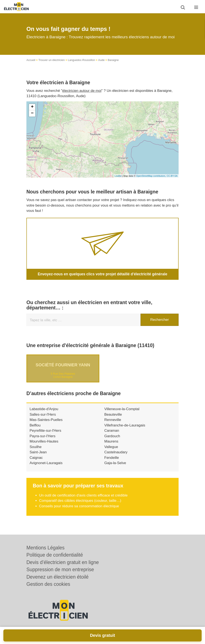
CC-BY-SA (172, 176)
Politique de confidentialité (55, 555)
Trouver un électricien (52, 60)
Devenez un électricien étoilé (57, 577)
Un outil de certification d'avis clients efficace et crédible (83, 495)
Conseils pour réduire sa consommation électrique (79, 506)
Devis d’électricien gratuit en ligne (63, 562)
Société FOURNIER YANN (63, 365)
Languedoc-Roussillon (81, 60)
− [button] (32, 113)
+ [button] (32, 107)
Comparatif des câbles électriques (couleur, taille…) (80, 501)
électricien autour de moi (82, 91)
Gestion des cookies (48, 584)
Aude (101, 60)
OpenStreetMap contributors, (151, 176)
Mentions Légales (45, 548)
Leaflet (118, 176)
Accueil (31, 60)
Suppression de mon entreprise (60, 570)
